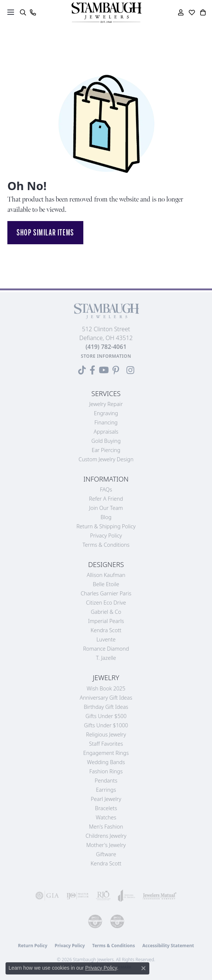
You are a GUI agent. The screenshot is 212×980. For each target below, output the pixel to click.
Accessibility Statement (168, 946)
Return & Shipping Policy (106, 526)
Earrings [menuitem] (106, 790)
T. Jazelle (106, 658)
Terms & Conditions (106, 545)
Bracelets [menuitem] (106, 808)
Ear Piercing (106, 450)
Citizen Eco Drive (106, 603)
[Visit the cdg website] (95, 921)
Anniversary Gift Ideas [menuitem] (106, 698)
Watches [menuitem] (106, 817)
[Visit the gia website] (47, 896)
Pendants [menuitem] (106, 780)
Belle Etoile (106, 584)
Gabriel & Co (106, 612)
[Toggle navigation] (11, 12)
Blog (106, 517)
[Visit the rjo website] (103, 896)
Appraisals (106, 432)
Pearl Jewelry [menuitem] (106, 799)
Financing (106, 422)
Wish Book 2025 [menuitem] (106, 688)
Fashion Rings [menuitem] (106, 771)
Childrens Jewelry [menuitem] (106, 836)
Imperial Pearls (106, 621)
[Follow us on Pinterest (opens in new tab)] (116, 370)
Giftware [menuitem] (106, 854)
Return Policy (33, 946)
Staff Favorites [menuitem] (106, 744)
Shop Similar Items (45, 232)
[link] (33, 13)
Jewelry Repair (106, 404)
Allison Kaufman (106, 575)
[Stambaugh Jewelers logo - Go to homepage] (106, 13)
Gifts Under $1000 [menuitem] (106, 725)
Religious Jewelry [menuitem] (106, 734)
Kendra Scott (106, 630)
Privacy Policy (106, 535)
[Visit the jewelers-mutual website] (160, 896)
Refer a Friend (106, 499)
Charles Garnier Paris (106, 593)
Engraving (106, 413)
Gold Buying (106, 441)
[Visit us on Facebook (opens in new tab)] (92, 370)
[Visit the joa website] (127, 896)
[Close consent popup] (143, 968)
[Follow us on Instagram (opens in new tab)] (130, 370)
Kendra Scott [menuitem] (106, 863)
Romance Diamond (106, 649)
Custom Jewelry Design (106, 459)
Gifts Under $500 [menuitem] (106, 716)
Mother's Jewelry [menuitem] (106, 845)
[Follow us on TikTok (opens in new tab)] (82, 370)
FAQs (106, 489)
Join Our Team (106, 508)
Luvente (106, 639)
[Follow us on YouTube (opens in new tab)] (104, 370)
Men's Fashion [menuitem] (106, 827)
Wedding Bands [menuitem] (106, 762)
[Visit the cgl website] (117, 921)
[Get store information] (106, 356)
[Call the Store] (106, 347)
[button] (23, 13)
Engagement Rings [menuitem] (106, 753)
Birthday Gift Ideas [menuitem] (106, 707)
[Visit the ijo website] (77, 896)
